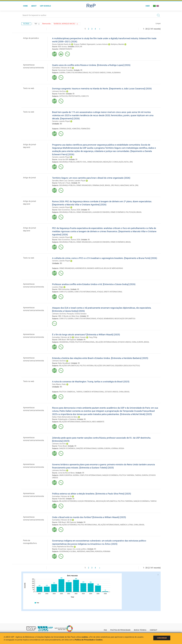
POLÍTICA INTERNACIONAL (85, 342)
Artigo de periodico (31, 38)
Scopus (76, 44)
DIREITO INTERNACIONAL (113, 292)
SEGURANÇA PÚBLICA (67, 162)
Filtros (26, 24)
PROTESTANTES (74, 96)
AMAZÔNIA (90, 551)
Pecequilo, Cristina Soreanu (76, 314)
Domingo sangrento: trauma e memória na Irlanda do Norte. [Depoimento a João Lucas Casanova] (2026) (102, 89)
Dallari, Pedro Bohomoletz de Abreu (65, 417)
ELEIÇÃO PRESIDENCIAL (86, 501)
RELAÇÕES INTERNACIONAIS (106, 342)
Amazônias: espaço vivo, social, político (72, 549)
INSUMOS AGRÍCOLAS (95, 268)
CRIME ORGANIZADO (95, 162)
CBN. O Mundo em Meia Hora (69, 316)
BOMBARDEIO (109, 319)
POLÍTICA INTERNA (87, 366)
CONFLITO (85, 96)
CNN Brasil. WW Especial (67, 340)
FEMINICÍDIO (85, 129)
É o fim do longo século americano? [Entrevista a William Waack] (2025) (86, 335)
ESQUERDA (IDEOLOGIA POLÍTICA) (127, 366)
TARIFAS (79, 392)
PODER (72, 342)
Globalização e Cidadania (67, 419)
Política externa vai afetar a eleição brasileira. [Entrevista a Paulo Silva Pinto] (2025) (92, 494)
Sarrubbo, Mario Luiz (60, 181)
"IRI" (37, 24)
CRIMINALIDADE (65, 129)
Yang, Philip (93, 337)
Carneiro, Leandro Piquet (61, 121)
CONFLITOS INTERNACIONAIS (77, 73)
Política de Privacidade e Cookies (89, 640)
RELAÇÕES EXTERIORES (68, 501)
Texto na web (29, 88)
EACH (77, 47)
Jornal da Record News (66, 473)
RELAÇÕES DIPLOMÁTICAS (69, 366)
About (34, 6)
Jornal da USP (63, 159)
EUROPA (140, 342)
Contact (154, 630)
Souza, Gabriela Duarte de (61, 44)
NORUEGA (99, 551)
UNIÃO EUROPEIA (66, 475)
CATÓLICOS (63, 96)
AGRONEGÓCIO (81, 268)
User (148, 6)
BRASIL (108, 185)
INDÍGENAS (81, 551)
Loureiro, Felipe (58, 287)
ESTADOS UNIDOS (99, 73)
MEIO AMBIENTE (98, 422)
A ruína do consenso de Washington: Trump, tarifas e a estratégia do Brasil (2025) (91, 382)
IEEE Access (62, 47)
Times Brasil (62, 446)
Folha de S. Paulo (64, 183)
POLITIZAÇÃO (131, 212)
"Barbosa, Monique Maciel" (66, 24)
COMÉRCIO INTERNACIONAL (94, 392)
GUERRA (62, 73)
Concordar (162, 638)
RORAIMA (107, 551)
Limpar (158, 23)
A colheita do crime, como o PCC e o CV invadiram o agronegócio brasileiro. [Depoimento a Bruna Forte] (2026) (105, 258)
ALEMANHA (116, 73)
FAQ (105, 630)
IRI (81, 47)
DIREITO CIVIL (81, 162)
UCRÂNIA (115, 448)
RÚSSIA (121, 448)
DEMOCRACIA (86, 422)
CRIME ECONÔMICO (118, 212)
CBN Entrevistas (64, 289)
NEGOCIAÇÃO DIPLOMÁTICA (125, 319)
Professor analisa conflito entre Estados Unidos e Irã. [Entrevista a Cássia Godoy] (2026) (94, 284)
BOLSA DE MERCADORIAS (113, 268)
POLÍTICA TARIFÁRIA (127, 475)
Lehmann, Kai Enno (59, 91)
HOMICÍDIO (76, 129)
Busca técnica (140, 630)
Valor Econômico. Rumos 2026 (69, 210)
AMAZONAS (125, 185)
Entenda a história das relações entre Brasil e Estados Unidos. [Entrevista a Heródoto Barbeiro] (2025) (100, 358)
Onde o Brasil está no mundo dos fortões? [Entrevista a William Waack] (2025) (89, 517)
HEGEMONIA (64, 342)
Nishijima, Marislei (117, 44)
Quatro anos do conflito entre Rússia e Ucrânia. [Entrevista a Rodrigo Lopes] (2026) (91, 65)
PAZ (90, 73)
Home (25, 6)
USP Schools (45, 6)
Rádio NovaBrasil (64, 363)
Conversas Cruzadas (65, 70)
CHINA (109, 73)
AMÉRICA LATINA (126, 525)
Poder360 (61, 94)
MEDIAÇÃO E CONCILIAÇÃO (113, 162)
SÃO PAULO (115, 185)
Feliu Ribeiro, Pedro (59, 384)
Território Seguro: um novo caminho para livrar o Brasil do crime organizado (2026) (91, 178)
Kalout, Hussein (80, 337)
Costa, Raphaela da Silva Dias (63, 547)
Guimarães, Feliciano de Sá (62, 68)
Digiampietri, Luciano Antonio (97, 44)
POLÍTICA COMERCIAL (67, 392)
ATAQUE (100, 292)
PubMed (83, 44)
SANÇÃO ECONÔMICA (67, 448)
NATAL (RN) (128, 162)
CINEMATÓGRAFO (65, 49)
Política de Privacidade (120, 630)
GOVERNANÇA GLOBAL (68, 551)
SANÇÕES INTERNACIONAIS (86, 448)
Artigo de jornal (29, 178)
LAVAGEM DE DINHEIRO (101, 212)
